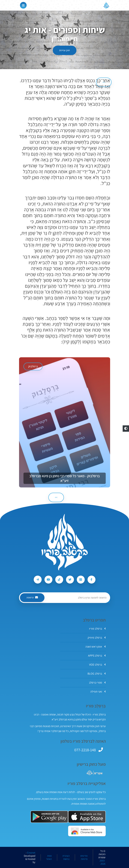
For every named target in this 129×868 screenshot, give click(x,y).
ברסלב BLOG (97, 674)
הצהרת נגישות (66, 857)
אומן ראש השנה (96, 647)
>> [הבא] (56, 497)
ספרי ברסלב (97, 683)
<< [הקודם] (104, 82)
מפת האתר (49, 857)
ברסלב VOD (97, 665)
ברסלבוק (33, 366)
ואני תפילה (98, 692)
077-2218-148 (85, 750)
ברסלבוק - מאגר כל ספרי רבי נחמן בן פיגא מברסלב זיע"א (64, 478)
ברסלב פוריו (97, 629)
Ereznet (31, 853)
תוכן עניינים (65, 50)
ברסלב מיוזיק (97, 638)
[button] (126, 429)
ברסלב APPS (97, 656)
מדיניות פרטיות (84, 857)
